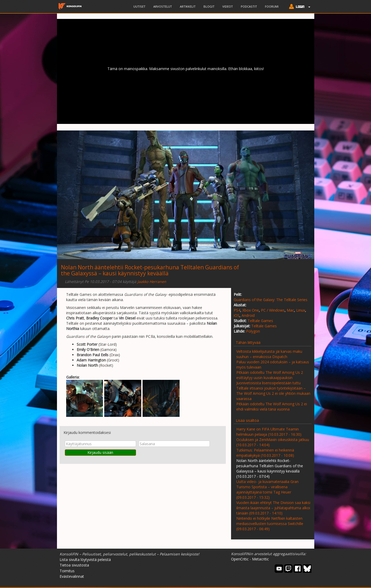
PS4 (237, 310)
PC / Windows (273, 310)
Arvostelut (163, 6)
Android (248, 315)
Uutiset (139, 6)
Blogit (209, 6)
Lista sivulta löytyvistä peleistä (85, 560)
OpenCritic (240, 559)
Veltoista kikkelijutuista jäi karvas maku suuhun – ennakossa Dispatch (269, 354)
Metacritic (260, 559)
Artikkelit (188, 6)
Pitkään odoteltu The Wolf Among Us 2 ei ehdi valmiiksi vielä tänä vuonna (272, 406)
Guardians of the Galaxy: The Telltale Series (271, 300)
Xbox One (251, 310)
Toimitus (67, 571)
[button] (298, 7)
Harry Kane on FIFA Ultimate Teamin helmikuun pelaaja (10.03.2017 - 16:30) (269, 432)
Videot (228, 6)
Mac (290, 310)
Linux (301, 310)
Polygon (253, 331)
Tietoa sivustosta (74, 565)
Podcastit (249, 6)
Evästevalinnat (72, 576)
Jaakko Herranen (152, 282)
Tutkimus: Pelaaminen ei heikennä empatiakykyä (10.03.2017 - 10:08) (265, 453)
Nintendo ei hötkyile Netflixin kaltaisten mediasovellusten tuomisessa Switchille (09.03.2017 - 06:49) (270, 524)
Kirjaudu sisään (100, 452)
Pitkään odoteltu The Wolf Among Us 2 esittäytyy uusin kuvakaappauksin (270, 375)
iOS (237, 315)
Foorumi (272, 6)
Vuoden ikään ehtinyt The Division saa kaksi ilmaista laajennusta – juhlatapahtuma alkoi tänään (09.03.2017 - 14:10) (273, 508)
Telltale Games (260, 321)
